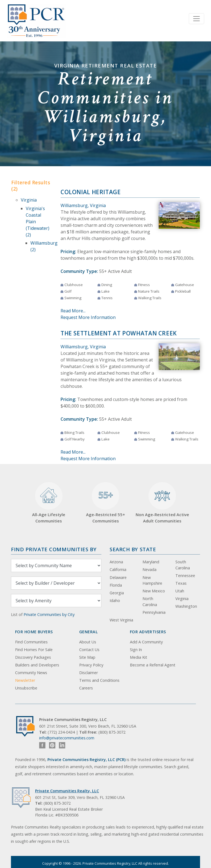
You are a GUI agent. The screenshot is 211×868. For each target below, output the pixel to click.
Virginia (29, 200)
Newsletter (25, 680)
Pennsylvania (154, 612)
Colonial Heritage (91, 192)
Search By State (133, 549)
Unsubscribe (26, 688)
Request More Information (88, 317)
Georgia (117, 593)
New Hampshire (152, 580)
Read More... (73, 311)
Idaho (115, 600)
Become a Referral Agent (153, 665)
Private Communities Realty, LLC (67, 791)
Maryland (151, 562)
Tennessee (185, 576)
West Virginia (121, 620)
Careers (86, 688)
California (118, 569)
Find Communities (31, 642)
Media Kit (139, 657)
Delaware (118, 577)
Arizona (116, 562)
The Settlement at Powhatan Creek (119, 333)
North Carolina (150, 602)
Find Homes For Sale (34, 650)
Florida (116, 585)
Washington (186, 606)
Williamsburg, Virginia (83, 205)
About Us (88, 642)
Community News (31, 673)
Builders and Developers (37, 665)
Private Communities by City (49, 614)
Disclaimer (89, 673)
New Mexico (154, 591)
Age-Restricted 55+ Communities (105, 503)
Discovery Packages (33, 657)
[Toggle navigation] (196, 19)
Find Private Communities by (54, 549)
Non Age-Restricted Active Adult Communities (162, 503)
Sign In (136, 650)
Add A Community (146, 642)
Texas (181, 583)
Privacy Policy (91, 665)
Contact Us (89, 650)
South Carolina (183, 565)
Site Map (87, 657)
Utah (180, 591)
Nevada (149, 569)
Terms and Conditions (99, 680)
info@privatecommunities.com (67, 738)
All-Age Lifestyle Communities (49, 503)
